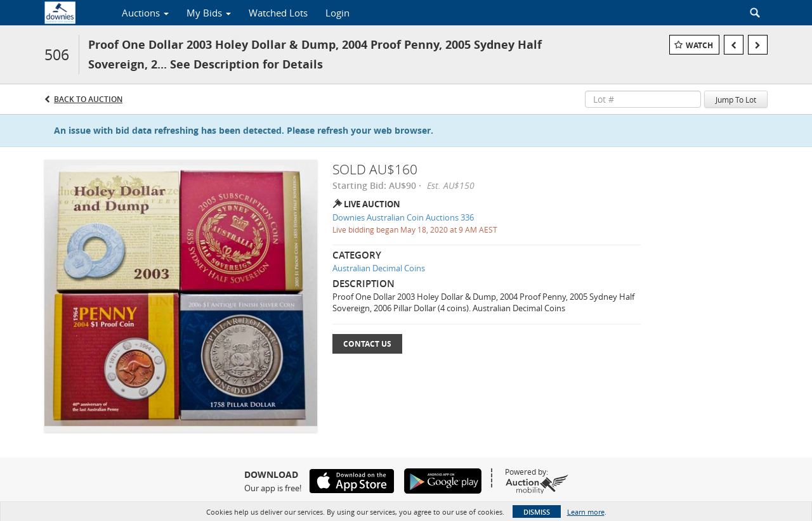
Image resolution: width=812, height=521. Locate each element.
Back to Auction (88, 99)
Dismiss (537, 512)
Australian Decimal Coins (379, 268)
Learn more (586, 512)
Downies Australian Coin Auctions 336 (403, 217)
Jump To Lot (736, 100)
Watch (699, 45)
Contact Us (367, 344)
